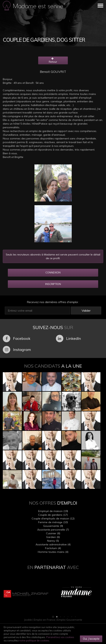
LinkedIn (68, 338)
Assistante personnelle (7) (53, 530)
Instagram (17, 350)
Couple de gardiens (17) (53, 515)
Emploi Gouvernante (70, 620)
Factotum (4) (53, 548)
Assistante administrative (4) (53, 544)
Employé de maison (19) (53, 511)
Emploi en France (45, 620)
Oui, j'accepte (91, 639)
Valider (86, 311)
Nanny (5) (53, 541)
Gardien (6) (53, 537)
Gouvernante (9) (53, 526)
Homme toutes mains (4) (53, 552)
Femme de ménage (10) (53, 522)
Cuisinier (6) (53, 533)
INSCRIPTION (53, 284)
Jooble (28, 620)
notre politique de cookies (34, 640)
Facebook (17, 338)
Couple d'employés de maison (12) (53, 518)
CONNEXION (53, 273)
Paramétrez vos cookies (60, 637)
